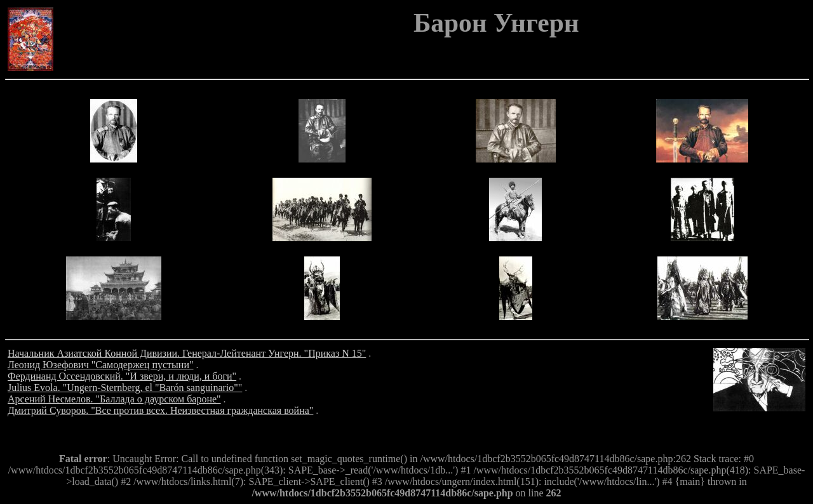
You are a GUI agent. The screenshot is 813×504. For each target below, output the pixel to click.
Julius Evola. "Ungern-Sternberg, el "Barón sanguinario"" (125, 388)
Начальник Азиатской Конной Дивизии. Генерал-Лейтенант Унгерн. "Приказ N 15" (187, 353)
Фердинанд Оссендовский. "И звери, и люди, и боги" (122, 376)
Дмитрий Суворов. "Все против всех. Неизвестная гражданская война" (160, 410)
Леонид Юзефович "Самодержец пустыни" (100, 365)
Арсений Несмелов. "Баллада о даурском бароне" (114, 399)
